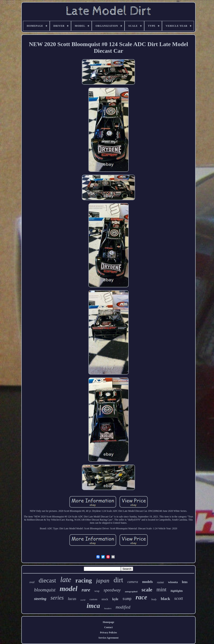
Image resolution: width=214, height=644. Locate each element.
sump (127, 599)
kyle (115, 599)
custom (93, 599)
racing (84, 580)
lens (185, 582)
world (83, 600)
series (57, 598)
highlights (177, 591)
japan (103, 580)
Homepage (109, 622)
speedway (112, 590)
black (165, 599)
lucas (72, 599)
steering (40, 599)
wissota (173, 582)
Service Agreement (108, 638)
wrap (97, 591)
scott (179, 598)
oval (32, 582)
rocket (160, 582)
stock (105, 599)
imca (93, 606)
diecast (47, 580)
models (147, 582)
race (141, 597)
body (154, 599)
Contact (109, 627)
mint (162, 589)
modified (123, 607)
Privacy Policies (109, 633)
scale (147, 590)
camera (133, 582)
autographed (131, 591)
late (66, 580)
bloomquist (45, 590)
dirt (118, 580)
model (68, 589)
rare (86, 590)
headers (108, 608)
